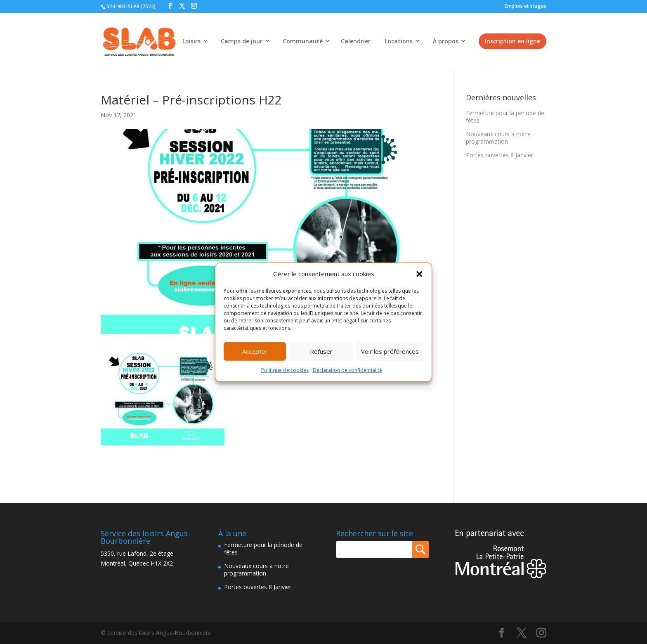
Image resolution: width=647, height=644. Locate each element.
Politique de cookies (285, 370)
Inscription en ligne (512, 41)
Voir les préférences (390, 351)
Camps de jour (242, 41)
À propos (446, 41)
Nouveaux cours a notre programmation (498, 138)
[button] (419, 274)
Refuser (321, 351)
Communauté (303, 41)
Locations (399, 41)
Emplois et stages (525, 6)
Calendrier (356, 41)
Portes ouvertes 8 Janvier (499, 155)
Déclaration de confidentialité (347, 370)
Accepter (255, 351)
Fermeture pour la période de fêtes (505, 117)
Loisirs (191, 41)
